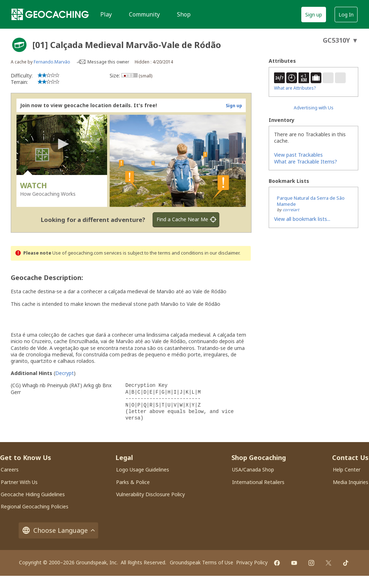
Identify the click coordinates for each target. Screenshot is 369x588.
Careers (10, 470)
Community (144, 14)
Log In (346, 15)
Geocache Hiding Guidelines (33, 494)
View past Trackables (298, 155)
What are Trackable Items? (306, 162)
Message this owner (108, 62)
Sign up (314, 15)
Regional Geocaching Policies (35, 506)
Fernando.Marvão (52, 62)
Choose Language (58, 530)
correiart (291, 210)
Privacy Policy (252, 562)
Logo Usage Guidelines (143, 470)
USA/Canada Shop (253, 470)
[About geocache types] (19, 45)
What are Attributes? (295, 88)
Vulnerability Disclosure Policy (150, 494)
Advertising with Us (314, 108)
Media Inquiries (351, 482)
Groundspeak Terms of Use (202, 562)
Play (106, 14)
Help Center (347, 470)
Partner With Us (19, 482)
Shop (184, 14)
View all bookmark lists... (302, 219)
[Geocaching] (50, 14)
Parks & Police (133, 482)
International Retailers (258, 482)
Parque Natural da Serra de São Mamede (311, 201)
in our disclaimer (222, 253)
